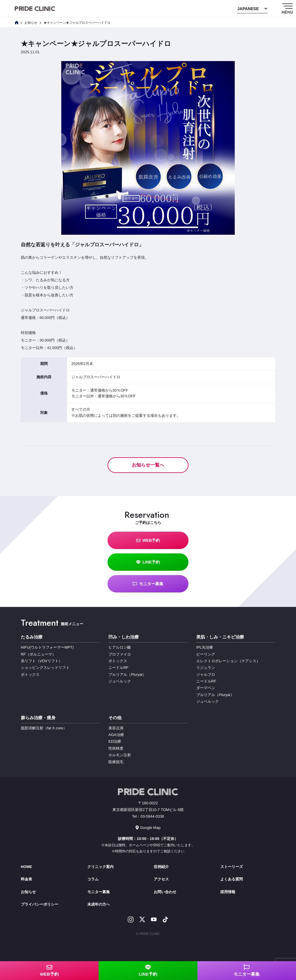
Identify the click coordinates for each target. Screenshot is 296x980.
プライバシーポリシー (40, 904)
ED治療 (115, 741)
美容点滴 (116, 728)
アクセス (161, 879)
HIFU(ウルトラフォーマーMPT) (47, 647)
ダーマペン (206, 688)
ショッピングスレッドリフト (45, 668)
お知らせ (28, 892)
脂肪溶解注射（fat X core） (44, 728)
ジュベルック (120, 681)
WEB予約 (148, 541)
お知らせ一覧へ (148, 465)
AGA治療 (116, 735)
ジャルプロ (206, 675)
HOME (26, 867)
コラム (93, 879)
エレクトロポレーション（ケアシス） (228, 661)
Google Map (148, 828)
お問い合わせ (165, 892)
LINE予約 (148, 562)
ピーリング (206, 654)
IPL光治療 (205, 647)
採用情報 (228, 892)
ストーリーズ (232, 867)
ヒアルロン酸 (120, 647)
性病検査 (116, 748)
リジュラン (206, 668)
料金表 (26, 879)
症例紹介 (161, 867)
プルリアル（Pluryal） (127, 675)
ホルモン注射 (120, 755)
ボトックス (30, 675)
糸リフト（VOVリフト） (42, 661)
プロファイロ (120, 654)
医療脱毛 (116, 762)
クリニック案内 (100, 867)
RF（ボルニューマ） (38, 654)
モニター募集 (148, 584)
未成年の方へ (99, 904)
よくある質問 (232, 879)
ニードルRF (118, 668)
